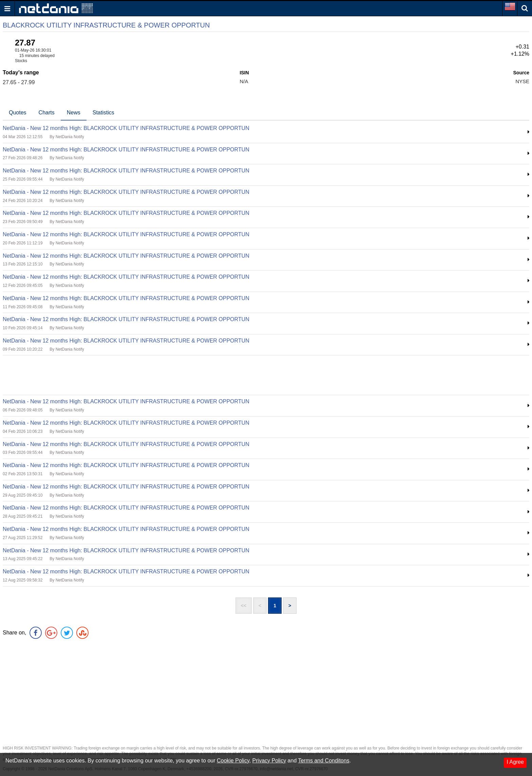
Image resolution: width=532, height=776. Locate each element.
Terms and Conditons (324, 761)
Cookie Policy (233, 761)
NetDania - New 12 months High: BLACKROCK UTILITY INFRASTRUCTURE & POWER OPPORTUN (126, 128)
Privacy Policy (269, 761)
